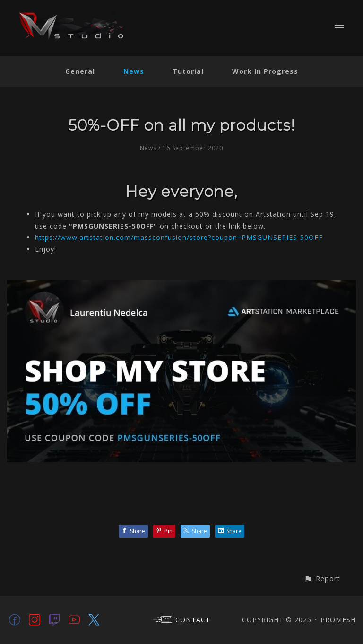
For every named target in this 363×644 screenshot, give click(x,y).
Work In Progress (265, 71)
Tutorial (188, 71)
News (134, 71)
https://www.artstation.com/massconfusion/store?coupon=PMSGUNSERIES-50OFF (179, 237)
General (80, 71)
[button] (322, 578)
